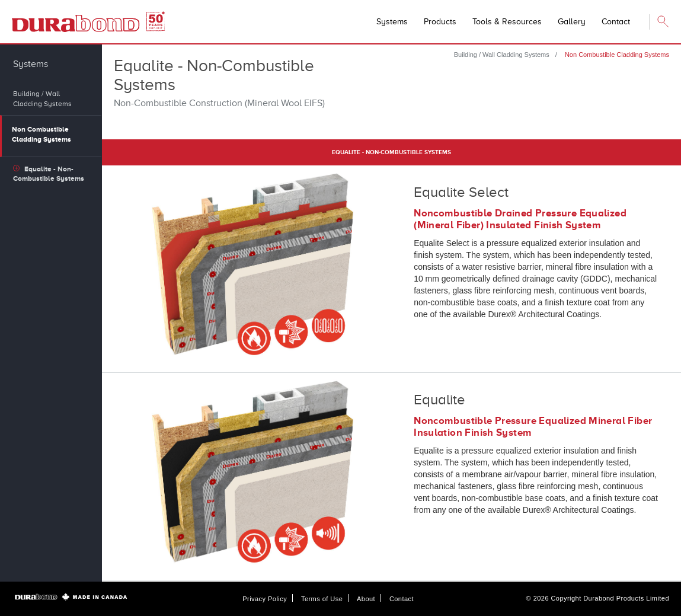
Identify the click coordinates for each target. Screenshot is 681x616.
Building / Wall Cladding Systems (502, 55)
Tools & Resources (507, 22)
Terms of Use (322, 599)
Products (440, 22)
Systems (392, 22)
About (366, 599)
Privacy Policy (265, 599)
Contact (402, 599)
